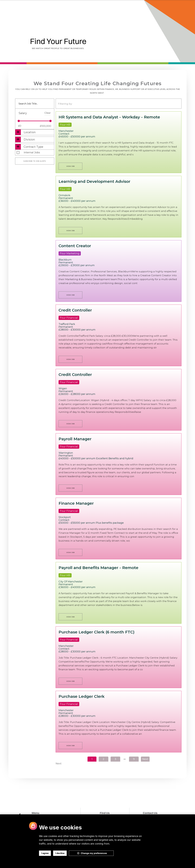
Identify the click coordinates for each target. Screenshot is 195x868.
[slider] (19, 121)
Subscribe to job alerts (35, 161)
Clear (48, 113)
